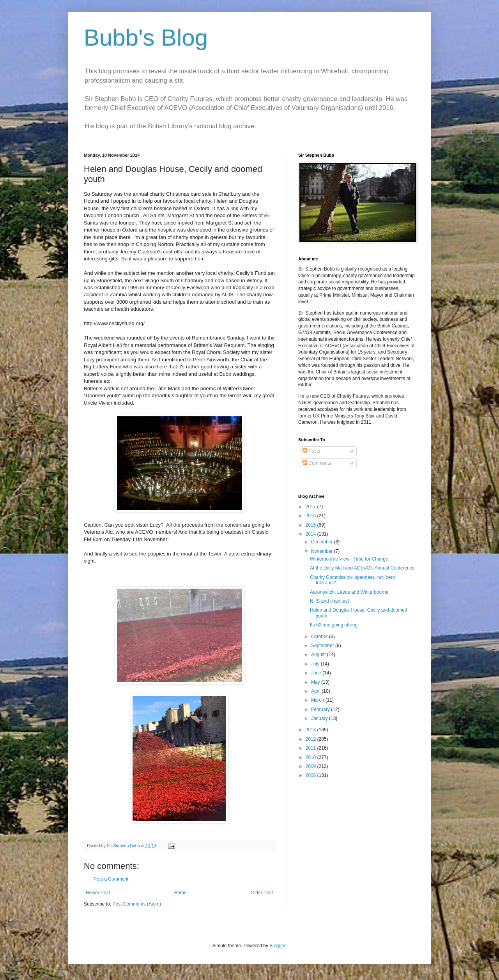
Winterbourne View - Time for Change (349, 559)
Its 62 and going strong (334, 625)
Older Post (262, 893)
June (317, 673)
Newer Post (98, 893)
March (318, 700)
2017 (311, 507)
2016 (311, 516)
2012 (311, 739)
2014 (311, 534)
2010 (311, 757)
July (316, 664)
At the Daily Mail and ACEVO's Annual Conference (362, 568)
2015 (311, 525)
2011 (311, 748)
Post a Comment (111, 879)
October (320, 637)
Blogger (277, 946)
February (321, 709)
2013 (311, 730)
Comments (317, 463)
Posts (311, 451)
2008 (311, 775)
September (323, 646)
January (320, 718)
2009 (311, 766)
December (323, 542)
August (319, 655)
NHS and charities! (329, 601)
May (316, 682)
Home (180, 893)
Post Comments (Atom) (137, 904)
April (316, 691)
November (323, 551)
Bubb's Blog (146, 38)
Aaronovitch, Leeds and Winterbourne (349, 592)
